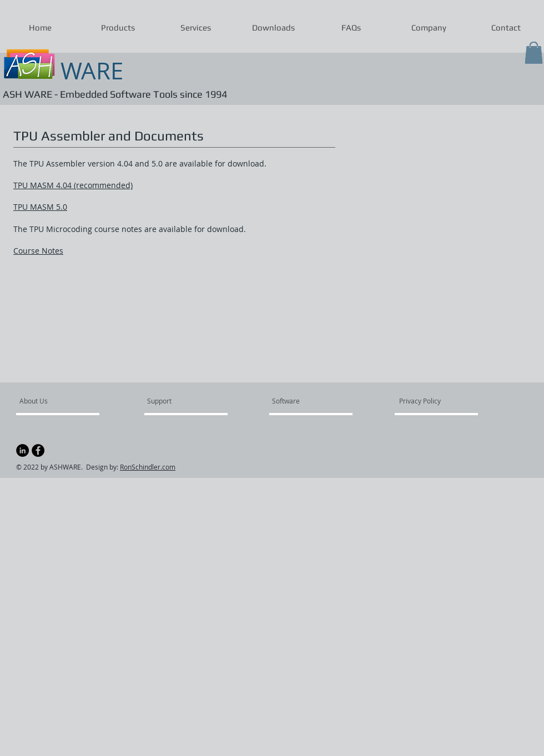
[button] (118, 28)
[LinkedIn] (22, 450)
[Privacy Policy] (430, 401)
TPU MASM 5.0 (40, 207)
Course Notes (38, 251)
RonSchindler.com (148, 467)
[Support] (173, 401)
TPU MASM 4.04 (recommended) (73, 185)
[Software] (303, 401)
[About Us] (62, 401)
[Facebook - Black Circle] (38, 450)
